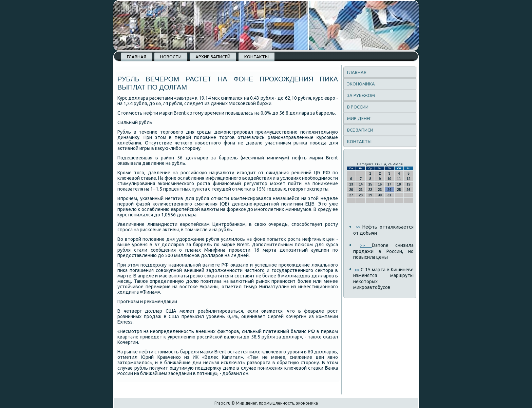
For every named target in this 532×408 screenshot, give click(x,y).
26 (408, 190)
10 (389, 179)
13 (351, 184)
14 (361, 184)
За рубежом (361, 95)
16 (380, 184)
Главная (137, 57)
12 (408, 179)
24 (389, 190)
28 (361, 195)
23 (380, 190)
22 (370, 190)
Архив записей (213, 57)
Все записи (360, 130)
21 (361, 190)
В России (358, 107)
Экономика (361, 84)
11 (399, 179)
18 (399, 184)
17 (389, 184)
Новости (171, 57)
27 (351, 195)
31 (389, 195)
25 (399, 190)
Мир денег (359, 118)
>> (359, 227)
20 (351, 190)
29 (370, 195)
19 (408, 184)
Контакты (256, 57)
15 (370, 184)
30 (380, 195)
